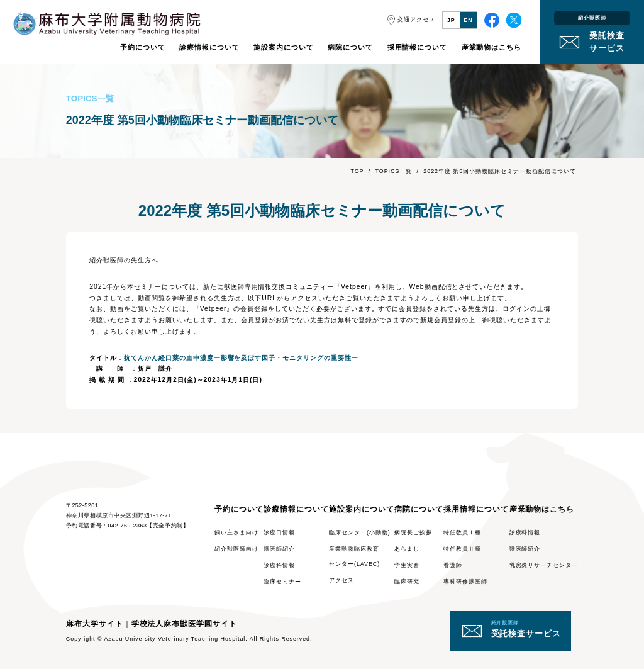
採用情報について (418, 47)
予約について (143, 47)
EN (468, 20)
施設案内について (284, 47)
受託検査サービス (526, 629)
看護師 (453, 565)
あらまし (407, 549)
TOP (357, 171)
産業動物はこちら (492, 47)
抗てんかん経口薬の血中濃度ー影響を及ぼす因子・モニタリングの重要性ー (241, 358)
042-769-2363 (128, 526)
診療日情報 (279, 532)
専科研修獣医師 (465, 582)
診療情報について (209, 47)
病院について (350, 47)
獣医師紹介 (279, 549)
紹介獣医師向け (236, 549)
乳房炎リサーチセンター (544, 565)
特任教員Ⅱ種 (462, 549)
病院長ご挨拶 (413, 532)
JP (451, 20)
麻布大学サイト (95, 624)
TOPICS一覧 (394, 171)
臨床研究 (407, 582)
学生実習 (407, 565)
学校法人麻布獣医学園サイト (184, 624)
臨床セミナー (282, 582)
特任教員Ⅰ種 (462, 532)
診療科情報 (279, 565)
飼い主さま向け (236, 532)
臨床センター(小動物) (359, 532)
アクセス (341, 580)
